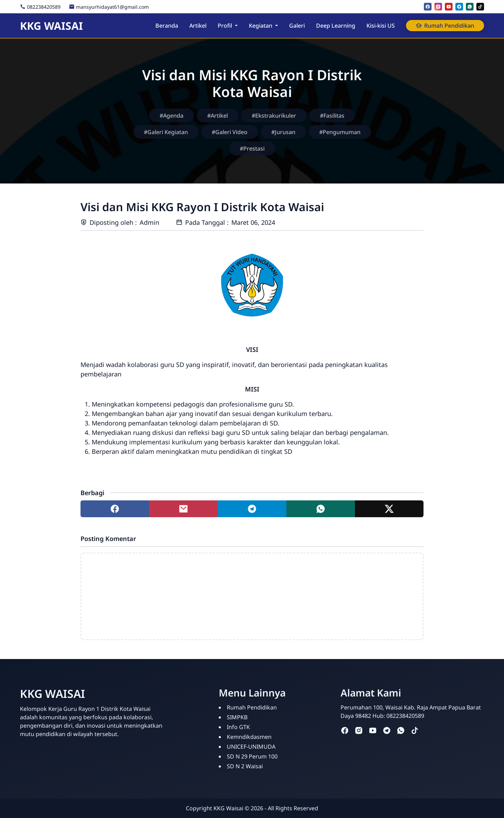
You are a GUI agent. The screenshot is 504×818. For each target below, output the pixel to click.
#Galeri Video (230, 132)
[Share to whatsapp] (321, 509)
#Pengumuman (340, 132)
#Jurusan (283, 132)
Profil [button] (225, 26)
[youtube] (449, 7)
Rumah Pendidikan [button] (445, 26)
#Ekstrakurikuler (274, 116)
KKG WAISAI (51, 26)
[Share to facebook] (115, 509)
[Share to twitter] (389, 509)
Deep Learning (336, 26)
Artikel (198, 26)
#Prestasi (252, 148)
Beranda (167, 26)
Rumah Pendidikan (252, 707)
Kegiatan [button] (261, 26)
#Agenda (171, 116)
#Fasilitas (332, 116)
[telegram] (459, 7)
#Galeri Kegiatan (166, 132)
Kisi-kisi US (381, 26)
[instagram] (438, 7)
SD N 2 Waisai (245, 766)
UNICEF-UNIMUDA (251, 747)
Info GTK (238, 727)
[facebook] (428, 7)
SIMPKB (237, 717)
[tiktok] (480, 7)
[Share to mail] (183, 509)
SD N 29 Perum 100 (252, 756)
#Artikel (218, 116)
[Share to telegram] (252, 509)
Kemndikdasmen (249, 737)
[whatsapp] (470, 7)
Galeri (297, 26)
